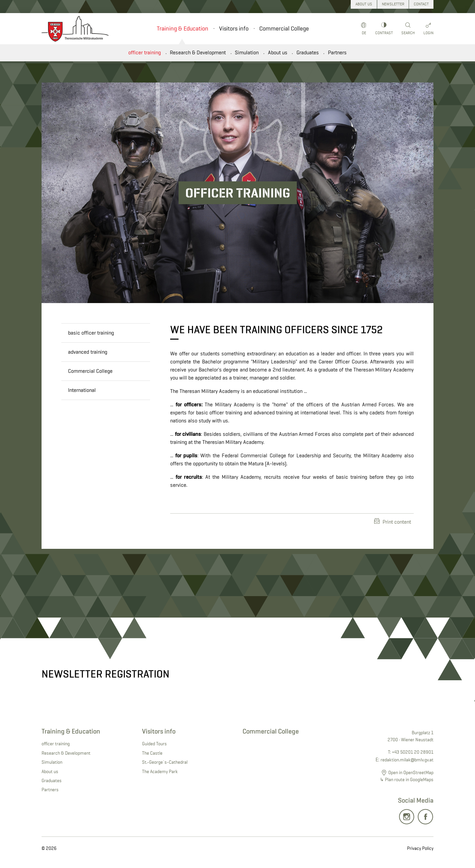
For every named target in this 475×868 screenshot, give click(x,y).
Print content (393, 522)
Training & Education (183, 28)
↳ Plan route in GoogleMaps (407, 779)
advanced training (88, 352)
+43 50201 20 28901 (413, 752)
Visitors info (234, 28)
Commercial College (284, 28)
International (82, 390)
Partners (337, 52)
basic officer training (91, 333)
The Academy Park (160, 771)
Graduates (308, 52)
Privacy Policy (420, 848)
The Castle (152, 753)
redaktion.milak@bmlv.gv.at (407, 760)
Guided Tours (154, 744)
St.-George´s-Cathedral (165, 762)
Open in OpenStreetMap (411, 772)
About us (278, 52)
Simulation (247, 52)
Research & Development (198, 52)
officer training (145, 52)
